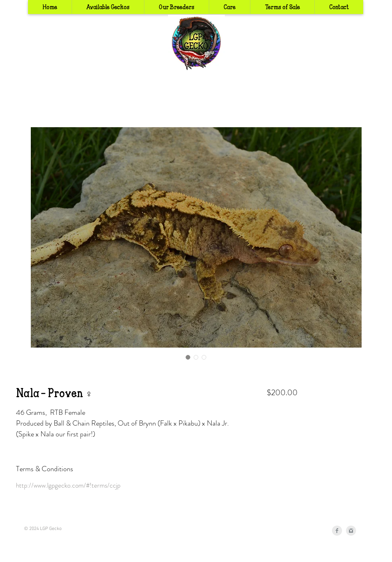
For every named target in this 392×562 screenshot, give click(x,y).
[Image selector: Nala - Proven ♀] (188, 357)
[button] (176, 7)
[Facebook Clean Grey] (337, 531)
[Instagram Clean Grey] (351, 531)
